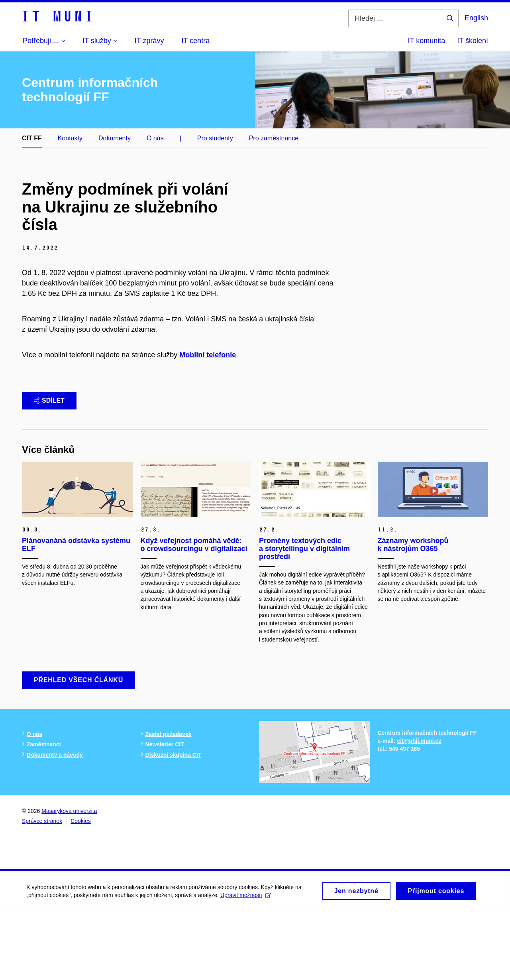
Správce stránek (42, 889)
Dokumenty (115, 138)
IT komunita (427, 41)
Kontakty (70, 138)
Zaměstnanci (44, 813)
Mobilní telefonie (208, 423)
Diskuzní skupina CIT (174, 823)
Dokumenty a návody (55, 823)
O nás (155, 138)
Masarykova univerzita (69, 880)
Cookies (81, 889)
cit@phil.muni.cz (419, 810)
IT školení (473, 41)
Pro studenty (215, 138)
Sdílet (49, 469)
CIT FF (32, 138)
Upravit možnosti (247, 966)
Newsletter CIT (165, 813)
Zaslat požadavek (169, 803)
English (476, 18)
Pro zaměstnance (274, 138)
